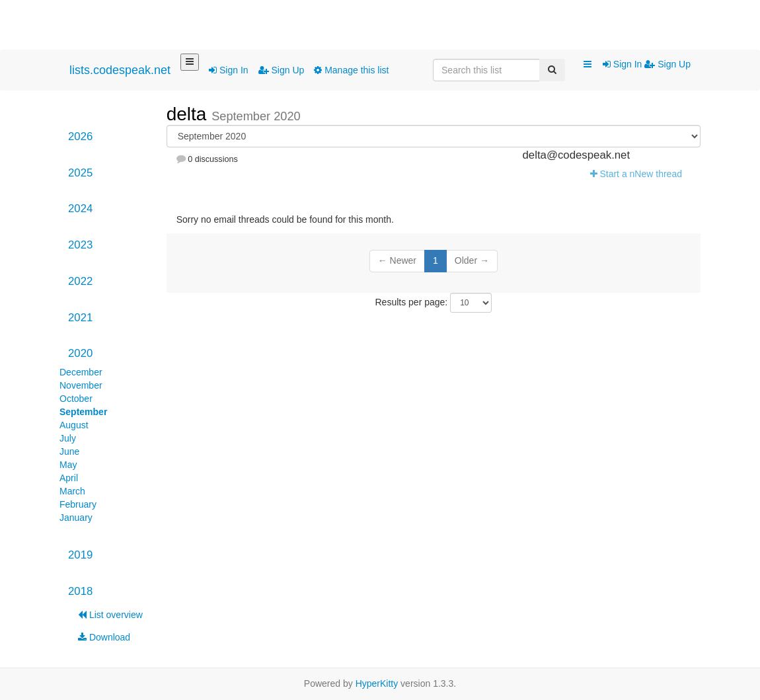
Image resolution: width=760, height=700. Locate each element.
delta (189, 114)
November (81, 385)
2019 (80, 555)
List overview (110, 615)
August (74, 425)
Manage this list (351, 70)
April (69, 478)
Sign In (228, 70)
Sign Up (282, 70)
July (68, 438)
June (69, 451)
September (83, 412)
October (76, 399)
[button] (588, 65)
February (78, 504)
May (68, 465)
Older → (472, 260)
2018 (80, 591)
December (81, 372)
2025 (80, 173)
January (76, 518)
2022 (80, 281)
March (72, 491)
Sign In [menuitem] (624, 64)
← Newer (397, 260)
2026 (80, 136)
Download (104, 637)
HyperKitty (377, 683)
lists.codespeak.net (120, 70)
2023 (80, 245)
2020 (80, 353)
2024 (80, 209)
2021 (80, 318)
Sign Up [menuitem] (667, 64)
